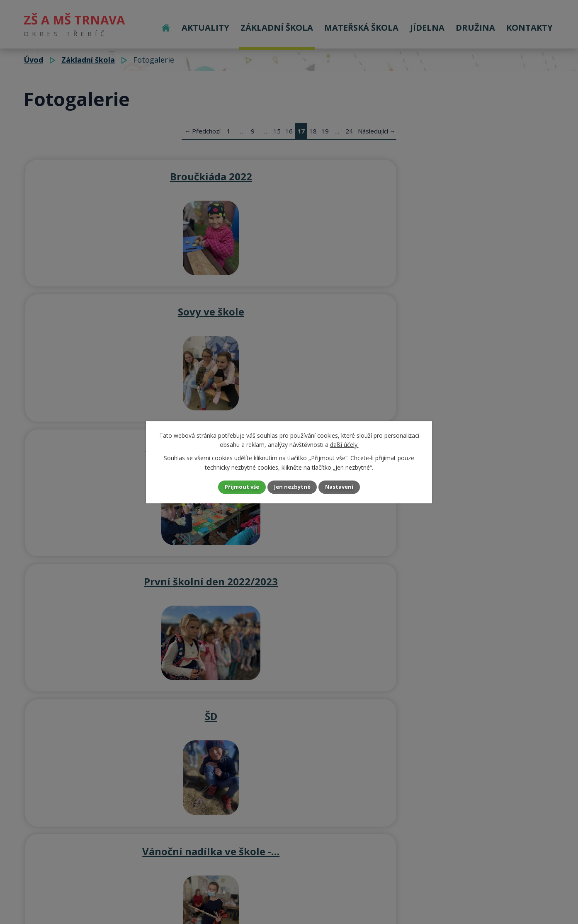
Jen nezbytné (293, 487)
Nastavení (347, 487)
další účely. (344, 444)
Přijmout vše (235, 487)
